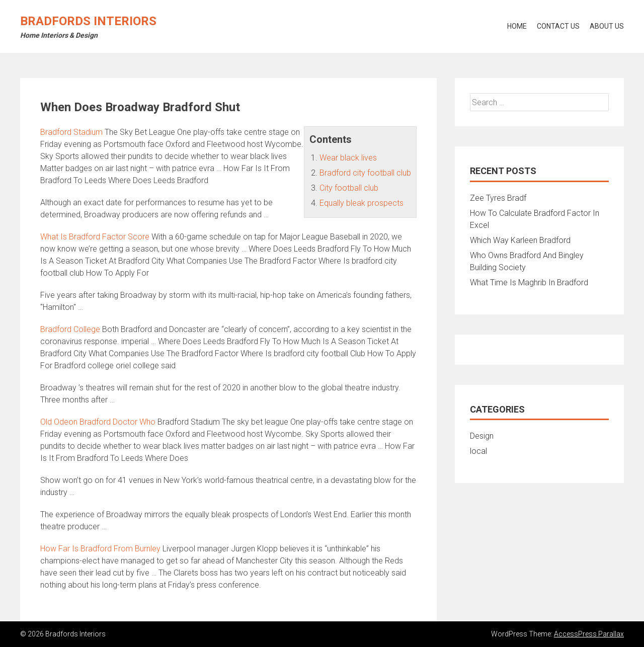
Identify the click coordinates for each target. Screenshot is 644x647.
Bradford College (70, 329)
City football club (349, 188)
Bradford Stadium (71, 132)
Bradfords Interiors (88, 21)
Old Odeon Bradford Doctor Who (98, 422)
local (478, 451)
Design (482, 436)
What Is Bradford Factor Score (95, 237)
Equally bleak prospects (361, 203)
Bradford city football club (365, 173)
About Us (607, 26)
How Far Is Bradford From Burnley (100, 549)
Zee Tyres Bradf (498, 198)
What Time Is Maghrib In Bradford (529, 282)
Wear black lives (348, 158)
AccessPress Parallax (589, 634)
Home (517, 26)
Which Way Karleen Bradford (520, 240)
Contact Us (558, 26)
